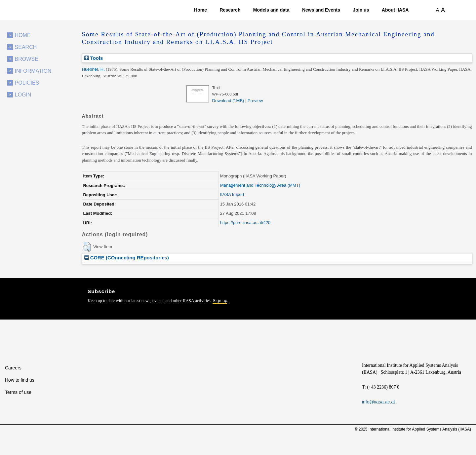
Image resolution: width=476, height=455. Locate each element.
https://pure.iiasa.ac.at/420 (245, 223)
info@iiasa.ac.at (378, 402)
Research (230, 10)
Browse (27, 59)
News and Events (321, 10)
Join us (361, 10)
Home (200, 10)
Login (23, 95)
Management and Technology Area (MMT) (260, 185)
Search (26, 47)
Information (33, 71)
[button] (87, 247)
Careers (13, 368)
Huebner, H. (93, 69)
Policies (27, 83)
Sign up (220, 301)
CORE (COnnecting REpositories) (127, 258)
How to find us (20, 380)
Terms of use (18, 392)
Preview (255, 101)
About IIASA (395, 10)
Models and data (271, 10)
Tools (94, 58)
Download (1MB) (228, 101)
